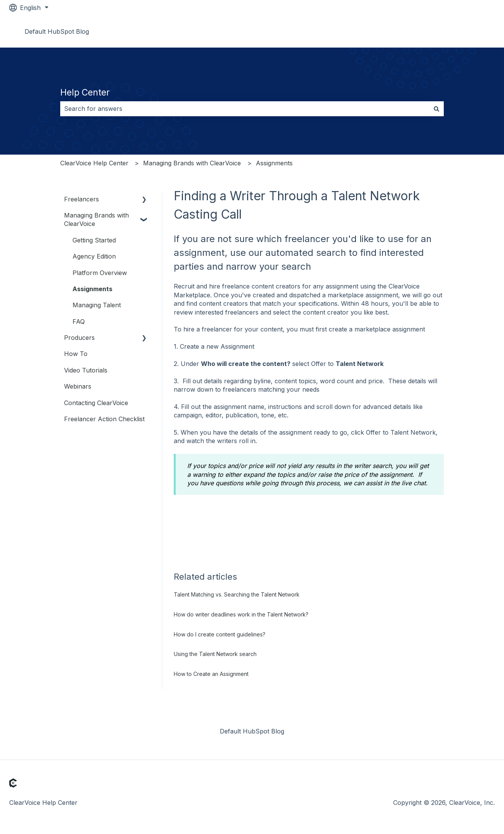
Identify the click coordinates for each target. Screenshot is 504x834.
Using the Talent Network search (215, 654)
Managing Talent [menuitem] (97, 305)
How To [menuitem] (76, 354)
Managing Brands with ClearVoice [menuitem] (96, 219)
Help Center (85, 92)
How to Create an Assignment (211, 674)
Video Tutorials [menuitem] (86, 370)
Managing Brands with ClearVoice (192, 163)
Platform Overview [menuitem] (100, 273)
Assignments (274, 163)
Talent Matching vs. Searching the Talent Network (237, 594)
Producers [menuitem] (79, 338)
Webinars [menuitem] (78, 386)
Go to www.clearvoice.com (448, 31)
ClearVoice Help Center (94, 163)
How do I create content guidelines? (220, 634)
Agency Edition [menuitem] (94, 256)
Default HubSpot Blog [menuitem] (252, 731)
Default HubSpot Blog (57, 31)
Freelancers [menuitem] (82, 199)
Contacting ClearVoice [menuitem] (96, 403)
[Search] (436, 109)
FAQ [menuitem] (79, 321)
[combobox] (245, 109)
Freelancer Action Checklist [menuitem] (104, 419)
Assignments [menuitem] (92, 289)
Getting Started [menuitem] (94, 240)
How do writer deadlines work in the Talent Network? (241, 614)
